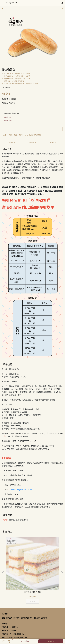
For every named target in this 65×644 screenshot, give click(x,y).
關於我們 (9, 590)
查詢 (3, 590)
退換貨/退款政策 (27, 590)
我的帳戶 (17, 590)
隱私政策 (37, 590)
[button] (62, 559)
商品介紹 (12, 142)
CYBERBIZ (15, 635)
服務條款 (44, 590)
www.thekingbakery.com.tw (21, 490)
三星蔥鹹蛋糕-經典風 (19, 564)
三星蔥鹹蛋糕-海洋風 (46, 564)
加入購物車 (25, 641)
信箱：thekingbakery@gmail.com (14, 610)
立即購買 (51, 641)
